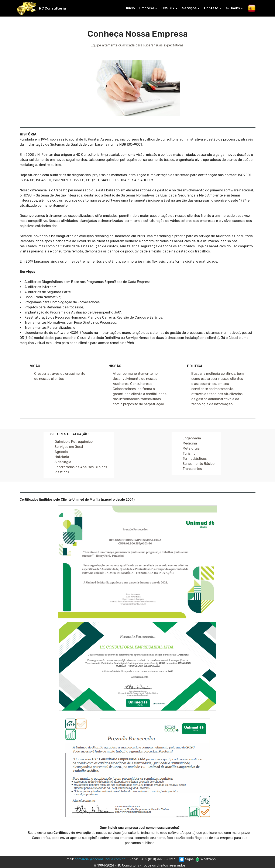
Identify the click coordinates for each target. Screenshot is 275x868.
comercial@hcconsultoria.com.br (100, 859)
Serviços (189, 8)
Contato (211, 8)
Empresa (147, 8)
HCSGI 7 (168, 8)
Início (130, 8)
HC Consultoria (52, 8)
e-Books (233, 8)
